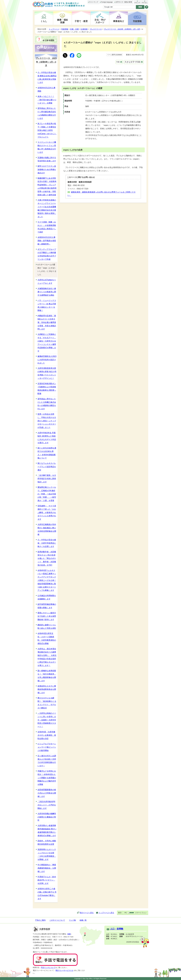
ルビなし (145, 2)
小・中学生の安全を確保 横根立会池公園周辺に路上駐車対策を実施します (47, 77)
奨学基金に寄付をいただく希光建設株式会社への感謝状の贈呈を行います (47, 113)
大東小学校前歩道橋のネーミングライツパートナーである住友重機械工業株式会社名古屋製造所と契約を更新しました (47, 208)
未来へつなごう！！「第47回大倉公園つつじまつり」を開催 (47, 100)
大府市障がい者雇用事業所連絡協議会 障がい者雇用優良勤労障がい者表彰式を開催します (47, 831)
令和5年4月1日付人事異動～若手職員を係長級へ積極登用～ (47, 241)
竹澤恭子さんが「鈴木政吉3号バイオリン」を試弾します (47, 880)
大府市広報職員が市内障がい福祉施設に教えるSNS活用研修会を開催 (47, 529)
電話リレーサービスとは (65, 970)
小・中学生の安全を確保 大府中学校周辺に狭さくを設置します (47, 543)
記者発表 (84, 29)
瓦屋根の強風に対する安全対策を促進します (47, 159)
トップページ (54, 29)
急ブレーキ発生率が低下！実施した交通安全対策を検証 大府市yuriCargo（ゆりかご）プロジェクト (47, 130)
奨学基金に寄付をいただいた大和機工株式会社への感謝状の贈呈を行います (47, 404)
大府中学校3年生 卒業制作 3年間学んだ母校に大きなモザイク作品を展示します (47, 438)
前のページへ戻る (87, 913)
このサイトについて (57, 920)
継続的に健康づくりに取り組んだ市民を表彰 (47, 627)
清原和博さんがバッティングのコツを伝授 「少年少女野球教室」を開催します (47, 854)
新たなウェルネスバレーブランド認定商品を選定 (47, 467)
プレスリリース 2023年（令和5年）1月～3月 (122, 29)
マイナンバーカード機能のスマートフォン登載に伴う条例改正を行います (47, 147)
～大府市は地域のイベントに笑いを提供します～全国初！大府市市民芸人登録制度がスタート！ (47, 720)
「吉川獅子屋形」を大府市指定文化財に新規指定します (47, 479)
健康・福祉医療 (63, 21)
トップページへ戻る (106, 913)
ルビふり (137, 2)
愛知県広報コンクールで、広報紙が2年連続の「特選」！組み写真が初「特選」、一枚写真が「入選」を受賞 (47, 494)
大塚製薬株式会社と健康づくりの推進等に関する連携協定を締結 (47, 292)
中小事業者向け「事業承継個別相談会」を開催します (47, 868)
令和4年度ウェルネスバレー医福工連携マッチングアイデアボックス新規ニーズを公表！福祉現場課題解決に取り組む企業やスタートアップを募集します (47, 580)
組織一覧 (83, 920)
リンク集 (72, 920)
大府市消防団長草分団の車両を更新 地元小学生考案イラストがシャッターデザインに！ (47, 373)
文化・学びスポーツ (100, 21)
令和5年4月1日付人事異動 (46, 89)
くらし (44, 21)
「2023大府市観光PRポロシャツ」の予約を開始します (47, 805)
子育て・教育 (81, 21)
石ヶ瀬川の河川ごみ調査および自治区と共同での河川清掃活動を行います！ (47, 761)
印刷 (118, 62)
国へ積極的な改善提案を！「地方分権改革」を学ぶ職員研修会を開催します (47, 676)
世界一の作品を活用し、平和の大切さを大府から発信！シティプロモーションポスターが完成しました (47, 421)
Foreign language (107, 2)
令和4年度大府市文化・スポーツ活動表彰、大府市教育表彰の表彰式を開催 (47, 638)
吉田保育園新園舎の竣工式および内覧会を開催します (47, 793)
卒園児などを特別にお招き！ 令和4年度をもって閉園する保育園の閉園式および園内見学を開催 (47, 778)
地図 (69, 934)
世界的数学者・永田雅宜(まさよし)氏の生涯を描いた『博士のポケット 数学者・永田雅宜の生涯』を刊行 (47, 558)
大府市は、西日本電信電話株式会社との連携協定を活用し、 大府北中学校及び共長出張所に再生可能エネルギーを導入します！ (47, 657)
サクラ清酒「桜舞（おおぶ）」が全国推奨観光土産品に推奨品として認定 (47, 227)
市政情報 (137, 21)
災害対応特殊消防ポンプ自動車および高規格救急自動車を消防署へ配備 (47, 389)
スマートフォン (141, 913)
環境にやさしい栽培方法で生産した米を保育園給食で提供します (47, 616)
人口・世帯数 (117, 929)
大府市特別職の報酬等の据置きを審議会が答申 (47, 817)
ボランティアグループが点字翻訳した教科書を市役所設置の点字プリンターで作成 (47, 254)
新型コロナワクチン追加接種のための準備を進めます (47, 170)
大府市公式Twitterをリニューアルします (47, 282)
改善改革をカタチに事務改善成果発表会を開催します (47, 689)
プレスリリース (96, 29)
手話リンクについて (48, 968)
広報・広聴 (74, 29)
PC (126, 913)
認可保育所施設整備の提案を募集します (47, 606)
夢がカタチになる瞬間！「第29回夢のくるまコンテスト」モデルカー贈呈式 (47, 703)
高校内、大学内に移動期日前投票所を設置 (47, 842)
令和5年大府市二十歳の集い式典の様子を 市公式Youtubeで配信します (47, 894)
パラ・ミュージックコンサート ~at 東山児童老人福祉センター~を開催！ (47, 305)
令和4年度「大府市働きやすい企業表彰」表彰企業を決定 (47, 735)
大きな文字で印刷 (132, 62)
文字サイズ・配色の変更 (124, 2)
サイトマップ (94, 2)
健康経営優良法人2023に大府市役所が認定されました (47, 360)
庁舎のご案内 (40, 920)
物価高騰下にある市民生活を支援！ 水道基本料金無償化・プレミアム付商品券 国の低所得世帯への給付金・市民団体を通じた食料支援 (47, 187)
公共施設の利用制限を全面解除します (47, 597)
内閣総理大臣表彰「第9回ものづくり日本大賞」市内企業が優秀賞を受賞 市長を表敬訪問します (47, 322)
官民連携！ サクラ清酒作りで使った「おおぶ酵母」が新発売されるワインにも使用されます (47, 512)
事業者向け (119, 21)
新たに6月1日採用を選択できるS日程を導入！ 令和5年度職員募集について (47, 453)
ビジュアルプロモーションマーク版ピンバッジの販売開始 (47, 747)
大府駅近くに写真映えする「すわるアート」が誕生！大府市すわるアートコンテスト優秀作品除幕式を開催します (47, 343)
